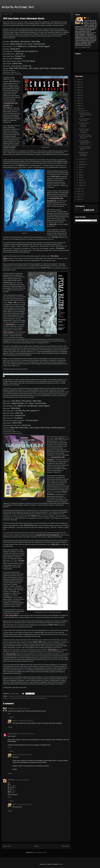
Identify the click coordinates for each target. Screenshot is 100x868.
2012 (79, 194)
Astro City (33, 696)
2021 (79, 93)
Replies (12, 717)
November (82, 159)
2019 (79, 98)
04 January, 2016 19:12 (25, 755)
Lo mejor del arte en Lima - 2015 (85, 120)
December (82, 111)
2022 (79, 90)
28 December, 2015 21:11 (26, 721)
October (81, 162)
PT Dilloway (11, 708)
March (81, 180)
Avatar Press (40, 696)
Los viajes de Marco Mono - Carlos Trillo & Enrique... (85, 137)
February (82, 183)
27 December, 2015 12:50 (22, 708)
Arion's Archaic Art (18, 7)
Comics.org (60, 696)
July (80, 170)
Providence (21, 698)
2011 (79, 197)
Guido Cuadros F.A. (14, 734)
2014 (79, 189)
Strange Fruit (43, 698)
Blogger (61, 864)
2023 (79, 87)
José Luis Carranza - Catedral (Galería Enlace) (85, 148)
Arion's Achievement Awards (22, 696)
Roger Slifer (28, 698)
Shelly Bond (35, 698)
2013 (79, 191)
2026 (79, 79)
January (81, 185)
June (80, 172)
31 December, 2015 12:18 (27, 734)
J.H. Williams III (13, 698)
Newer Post (7, 846)
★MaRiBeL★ (12, 780)
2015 (79, 108)
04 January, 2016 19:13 (25, 804)
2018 (79, 101)
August (81, 167)
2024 (79, 85)
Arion (14, 721)
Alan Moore (11, 696)
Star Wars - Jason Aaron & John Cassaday (84, 131)
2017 (79, 103)
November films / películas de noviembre (84, 154)
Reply (9, 713)
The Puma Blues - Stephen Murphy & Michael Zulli (85, 142)
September (82, 164)
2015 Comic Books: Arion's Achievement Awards (85, 115)
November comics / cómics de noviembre (84, 125)
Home (36, 846)
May (80, 175)
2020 (79, 95)
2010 (79, 199)
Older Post (65, 846)
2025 (79, 82)
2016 (79, 106)
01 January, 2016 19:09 (22, 780)
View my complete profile (83, 47)
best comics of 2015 (50, 696)
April (80, 177)
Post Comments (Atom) (40, 852)
